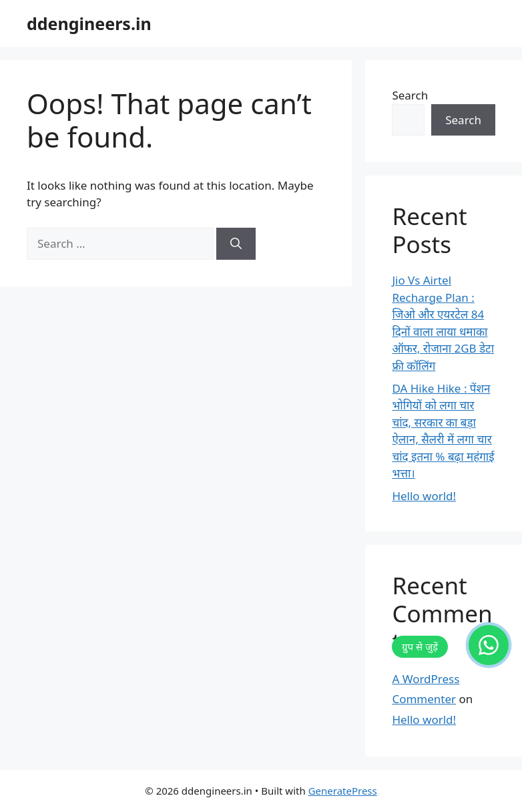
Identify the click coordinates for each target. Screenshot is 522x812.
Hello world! (424, 496)
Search (410, 95)
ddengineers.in (89, 23)
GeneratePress (343, 791)
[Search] (236, 244)
